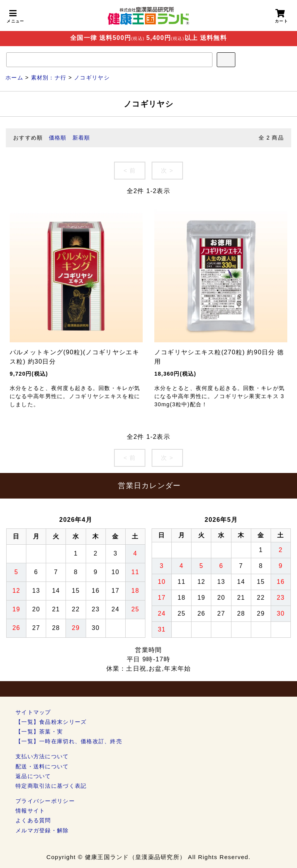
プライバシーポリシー (45, 801)
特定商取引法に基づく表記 (51, 786)
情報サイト (30, 811)
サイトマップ (33, 712)
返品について (33, 776)
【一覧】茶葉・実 (39, 732)
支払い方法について (42, 756)
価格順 (58, 138)
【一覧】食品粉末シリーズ (51, 722)
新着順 (81, 138)
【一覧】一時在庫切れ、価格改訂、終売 (69, 741)
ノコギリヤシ (92, 78)
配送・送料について (42, 766)
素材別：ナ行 (49, 78)
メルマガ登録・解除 (42, 830)
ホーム (14, 78)
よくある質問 (33, 820)
